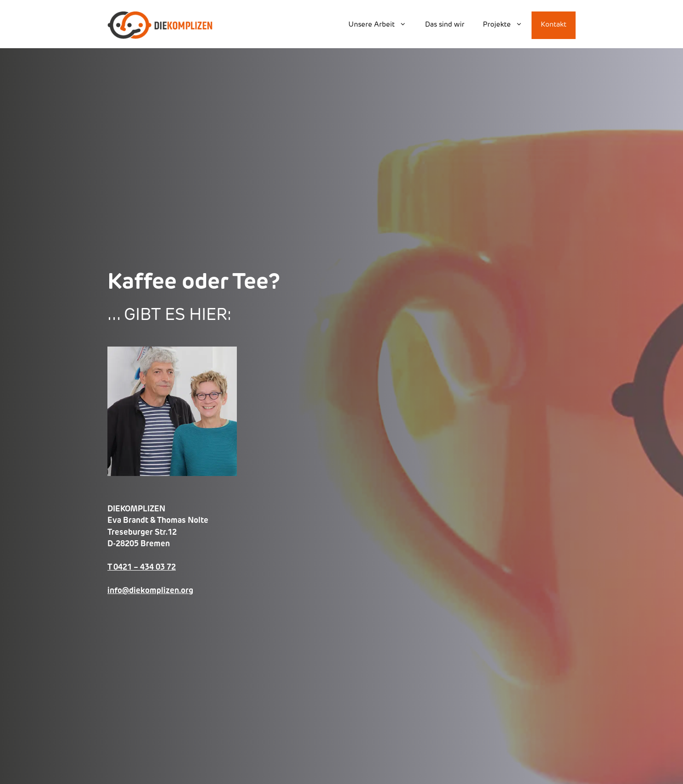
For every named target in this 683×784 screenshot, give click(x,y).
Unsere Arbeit (382, 25)
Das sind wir (445, 25)
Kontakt (554, 25)
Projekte (507, 25)
